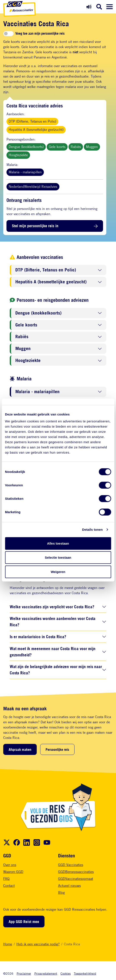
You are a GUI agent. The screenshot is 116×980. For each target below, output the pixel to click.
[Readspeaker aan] (89, 7)
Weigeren (58, 572)
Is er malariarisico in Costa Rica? (38, 637)
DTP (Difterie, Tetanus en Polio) (32, 121)
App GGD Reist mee (24, 922)
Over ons (10, 865)
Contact (9, 886)
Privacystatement (46, 973)
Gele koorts (57, 147)
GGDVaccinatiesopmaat (76, 879)
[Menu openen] (110, 7)
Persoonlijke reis (57, 750)
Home (8, 944)
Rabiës (76, 147)
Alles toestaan (58, 543)
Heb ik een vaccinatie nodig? (38, 944)
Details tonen (92, 530)
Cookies (66, 973)
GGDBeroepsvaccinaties (76, 872)
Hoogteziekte (18, 155)
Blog (61, 893)
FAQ (6, 879)
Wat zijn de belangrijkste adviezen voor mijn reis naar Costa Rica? (56, 670)
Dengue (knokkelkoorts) (26, 147)
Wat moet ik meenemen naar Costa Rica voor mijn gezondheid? (53, 652)
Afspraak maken (20, 750)
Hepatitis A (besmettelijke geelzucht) (36, 130)
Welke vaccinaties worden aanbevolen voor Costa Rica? (53, 621)
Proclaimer (24, 973)
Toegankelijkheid (85, 973)
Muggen (92, 147)
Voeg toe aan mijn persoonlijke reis (40, 34)
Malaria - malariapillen (25, 172)
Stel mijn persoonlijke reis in (35, 226)
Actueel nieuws (69, 886)
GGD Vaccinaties (71, 865)
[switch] (8, 34)
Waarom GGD (13, 872)
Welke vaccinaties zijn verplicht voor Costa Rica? (52, 607)
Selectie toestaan (58, 557)
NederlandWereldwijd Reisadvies (33, 187)
